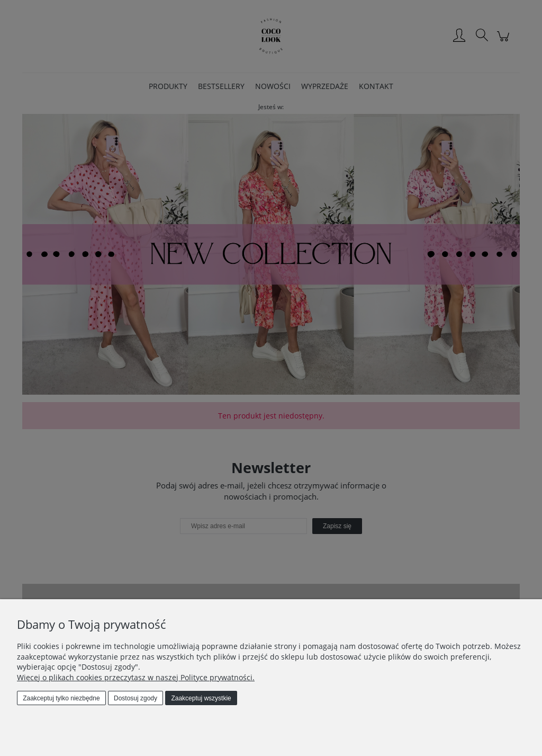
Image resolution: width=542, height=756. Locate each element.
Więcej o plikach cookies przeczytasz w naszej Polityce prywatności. (136, 677)
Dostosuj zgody (135, 698)
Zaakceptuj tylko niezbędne (61, 698)
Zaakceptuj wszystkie (201, 698)
